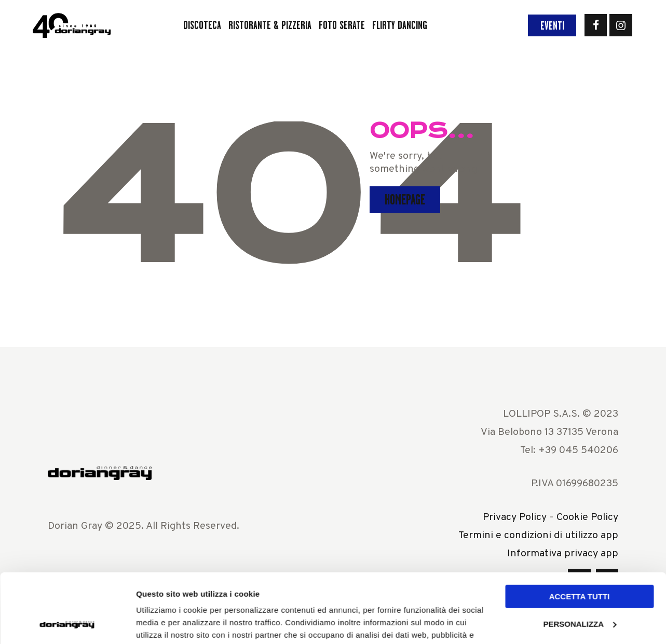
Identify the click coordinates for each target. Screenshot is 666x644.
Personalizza (580, 559)
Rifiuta (579, 586)
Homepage (405, 199)
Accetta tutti (580, 532)
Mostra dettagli (164, 624)
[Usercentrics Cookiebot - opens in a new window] (67, 624)
